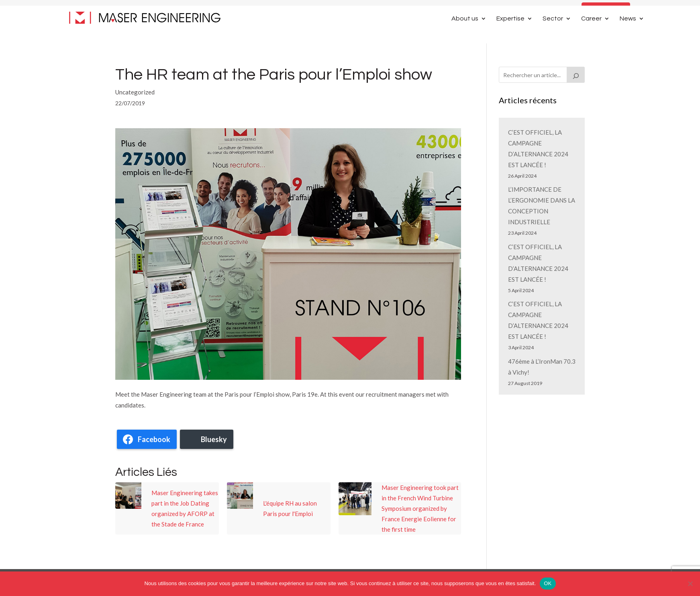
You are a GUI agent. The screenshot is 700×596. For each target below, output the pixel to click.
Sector (553, 33)
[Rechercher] (576, 75)
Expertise (510, 33)
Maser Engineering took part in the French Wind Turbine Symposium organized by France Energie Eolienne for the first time (420, 508)
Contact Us (606, 9)
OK (548, 583)
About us (465, 33)
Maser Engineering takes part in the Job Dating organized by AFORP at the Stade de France (185, 508)
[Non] (690, 584)
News (628, 33)
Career (591, 33)
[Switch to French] (641, 11)
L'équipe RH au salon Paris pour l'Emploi (290, 508)
